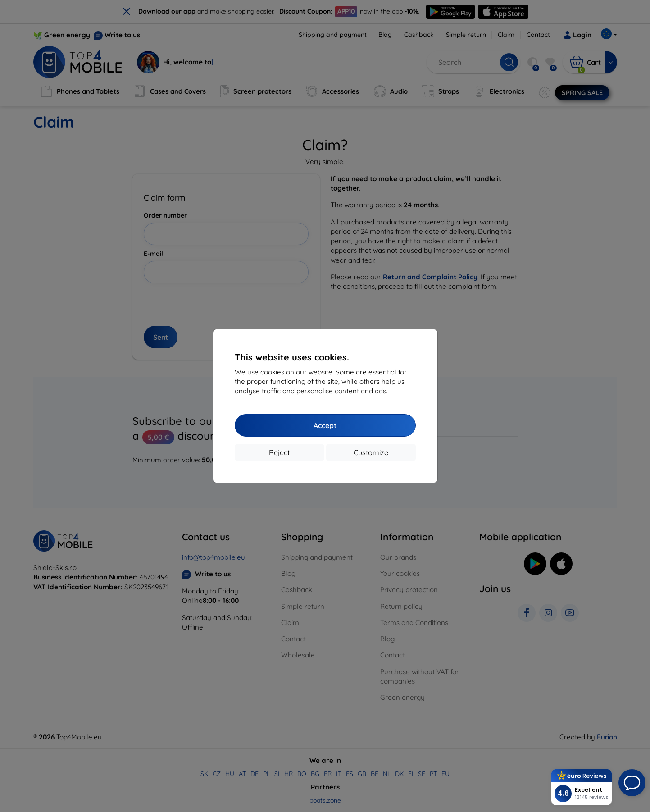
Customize (371, 452)
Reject (279, 452)
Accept (325, 425)
